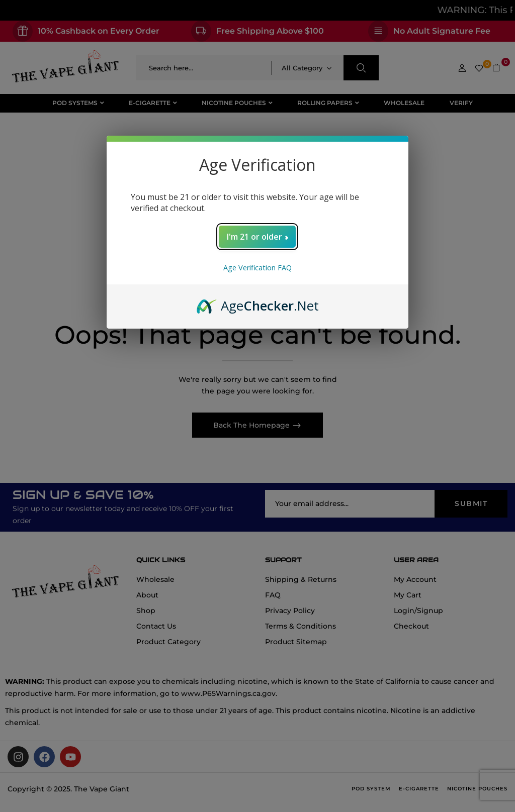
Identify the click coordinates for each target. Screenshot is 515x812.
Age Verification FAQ (257, 268)
